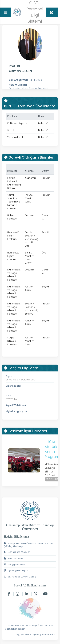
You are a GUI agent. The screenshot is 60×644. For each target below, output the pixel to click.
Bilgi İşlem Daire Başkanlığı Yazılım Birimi (35, 634)
